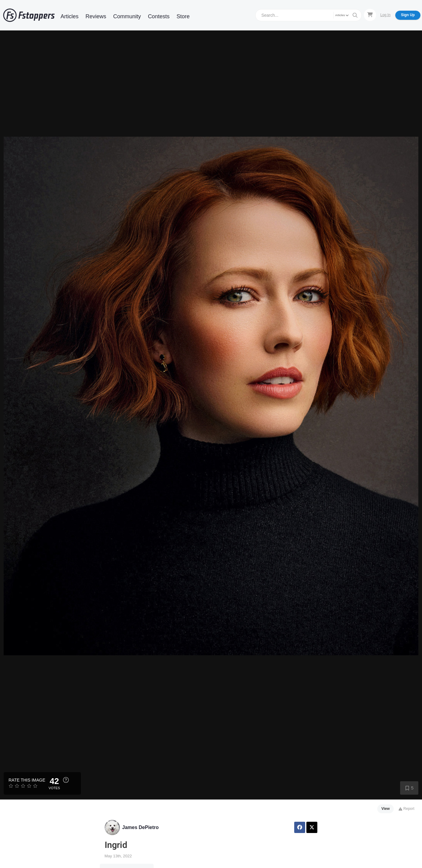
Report (406, 809)
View (386, 809)
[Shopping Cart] (370, 15)
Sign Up (408, 15)
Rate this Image (27, 780)
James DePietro (141, 827)
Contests (159, 16)
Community (127, 16)
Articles (70, 16)
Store (183, 16)
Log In (385, 15)
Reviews (96, 16)
